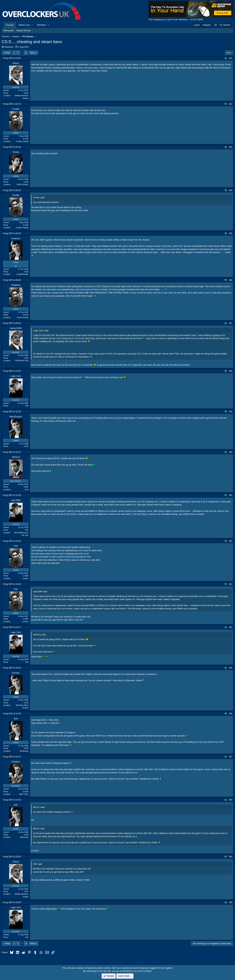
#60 (231, 902)
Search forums (24, 31)
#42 (231, 104)
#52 (231, 541)
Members (42, 25)
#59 (231, 857)
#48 (231, 371)
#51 (231, 495)
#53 (231, 584)
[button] (32, 25)
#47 (231, 323)
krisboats (9, 47)
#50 (231, 452)
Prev (8, 53)
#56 (231, 714)
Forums (10, 25)
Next (32, 53)
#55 (231, 668)
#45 (231, 233)
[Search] (225, 25)
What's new (24, 25)
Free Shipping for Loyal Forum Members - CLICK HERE (176, 20)
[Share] (226, 58)
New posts (9, 31)
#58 (231, 800)
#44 (231, 190)
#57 (231, 757)
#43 (231, 147)
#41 (231, 58)
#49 (231, 412)
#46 (231, 280)
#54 (231, 627)
